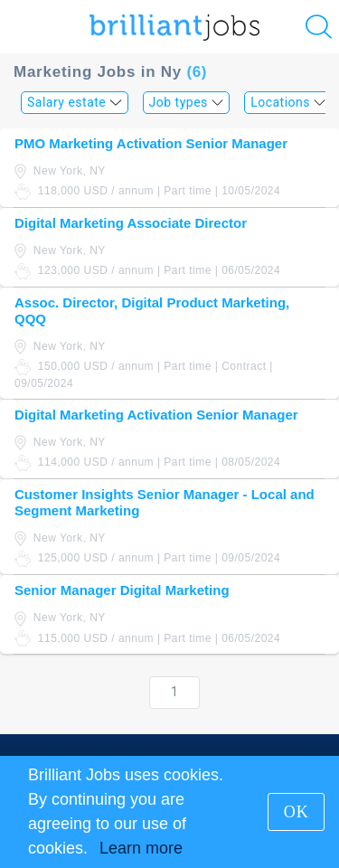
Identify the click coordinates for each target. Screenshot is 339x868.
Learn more (141, 848)
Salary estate (75, 102)
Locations (288, 102)
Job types (187, 102)
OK (297, 812)
